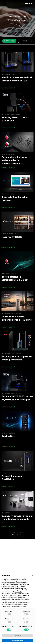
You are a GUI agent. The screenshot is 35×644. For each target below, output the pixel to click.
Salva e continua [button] (17, 640)
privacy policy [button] (15, 583)
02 (18, 534)
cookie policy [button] (18, 592)
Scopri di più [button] (17, 636)
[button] (5, 3)
